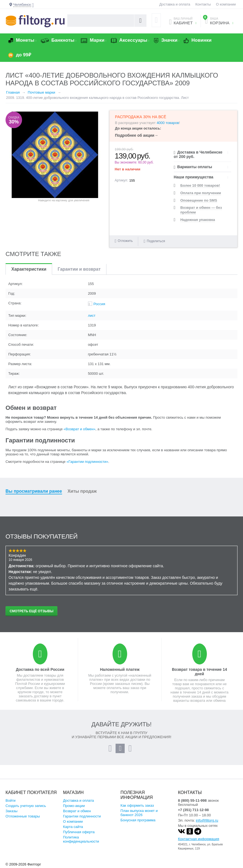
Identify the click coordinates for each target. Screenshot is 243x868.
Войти (10, 800)
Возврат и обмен (77, 811)
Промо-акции (74, 806)
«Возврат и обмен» (80, 429)
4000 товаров (168, 123)
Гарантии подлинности (82, 816)
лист (92, 316)
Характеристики (29, 269)
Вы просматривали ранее (34, 491)
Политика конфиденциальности (81, 839)
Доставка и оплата (175, 4)
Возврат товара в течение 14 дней (199, 672)
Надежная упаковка (198, 220)
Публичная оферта (79, 832)
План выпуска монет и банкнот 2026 (139, 813)
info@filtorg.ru (207, 820)
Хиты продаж (82, 491)
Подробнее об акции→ (137, 135)
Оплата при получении (201, 193)
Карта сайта (73, 827)
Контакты (203, 4)
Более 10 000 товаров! (200, 185)
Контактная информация (198, 839)
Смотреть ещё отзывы (31, 611)
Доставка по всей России (40, 669)
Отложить (125, 241)
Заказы (11, 811)
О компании (226, 4)
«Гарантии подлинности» (87, 462)
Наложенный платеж (120, 669)
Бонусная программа (138, 820)
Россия (99, 304)
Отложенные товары (23, 816)
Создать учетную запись (26, 806)
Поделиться (154, 241)
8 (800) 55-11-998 (192, 800)
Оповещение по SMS (199, 200)
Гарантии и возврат (79, 269)
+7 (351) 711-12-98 (193, 810)
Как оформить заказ (137, 805)
